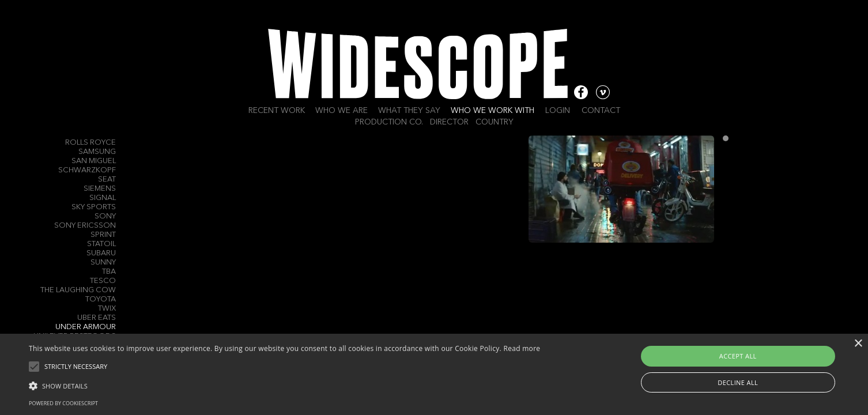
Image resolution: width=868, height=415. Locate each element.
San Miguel (94, 161)
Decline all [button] (738, 382)
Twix (107, 309)
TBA (109, 272)
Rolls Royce (90, 143)
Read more (522, 348)
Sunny (103, 263)
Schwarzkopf (87, 170)
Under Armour (86, 327)
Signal (103, 198)
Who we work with (493, 111)
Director (449, 122)
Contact (601, 111)
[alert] (434, 374)
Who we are (341, 111)
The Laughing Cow (78, 290)
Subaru (101, 253)
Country (495, 122)
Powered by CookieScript (63, 403)
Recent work (277, 111)
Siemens (100, 189)
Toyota (101, 299)
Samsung (97, 152)
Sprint (103, 235)
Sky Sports (94, 207)
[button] (284, 385)
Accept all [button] (738, 356)
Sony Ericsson (85, 226)
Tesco (103, 281)
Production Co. (389, 122)
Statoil (101, 244)
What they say (409, 111)
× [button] (858, 344)
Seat (107, 180)
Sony (105, 216)
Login (558, 111)
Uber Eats (97, 318)
